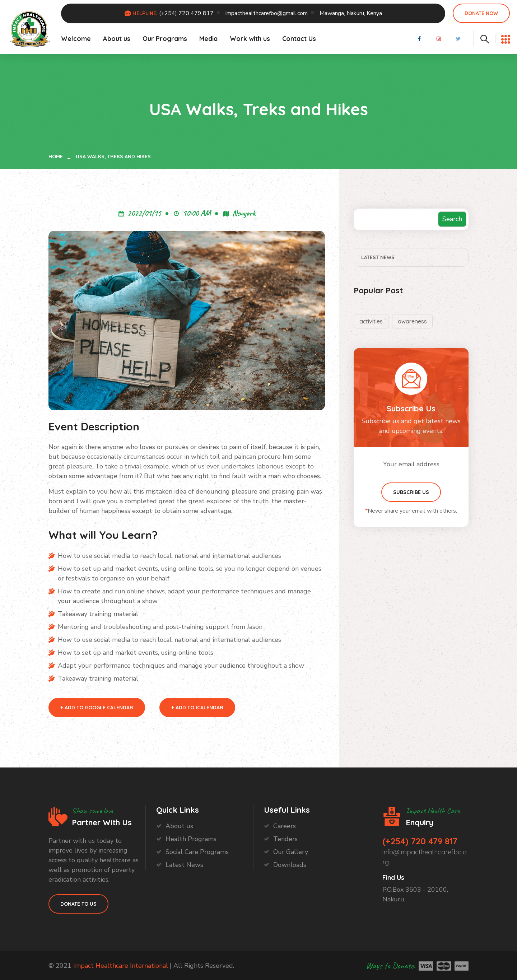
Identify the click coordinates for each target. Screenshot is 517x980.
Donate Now (481, 13)
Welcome (76, 39)
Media (208, 39)
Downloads (290, 865)
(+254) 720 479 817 (186, 13)
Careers (285, 826)
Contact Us (299, 39)
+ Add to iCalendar (197, 708)
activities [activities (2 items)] (371, 321)
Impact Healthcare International (122, 966)
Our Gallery (291, 852)
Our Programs (165, 39)
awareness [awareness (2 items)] (412, 321)
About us (117, 39)
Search (452, 219)
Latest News (378, 257)
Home (57, 157)
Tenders (285, 839)
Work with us (250, 39)
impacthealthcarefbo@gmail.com (267, 13)
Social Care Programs (197, 852)
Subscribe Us (411, 492)
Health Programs (191, 839)
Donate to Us (78, 904)
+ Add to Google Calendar (97, 708)
